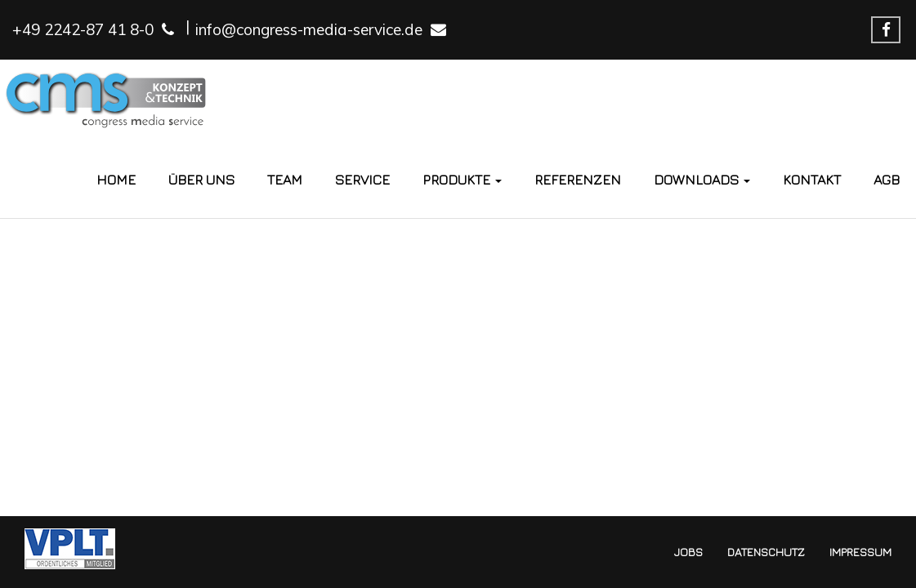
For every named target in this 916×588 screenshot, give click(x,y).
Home (116, 180)
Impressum (860, 552)
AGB (887, 180)
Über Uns (201, 180)
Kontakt (812, 180)
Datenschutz (766, 552)
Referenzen (578, 180)
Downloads (702, 180)
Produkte (462, 180)
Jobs (688, 552)
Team (285, 180)
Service (362, 180)
